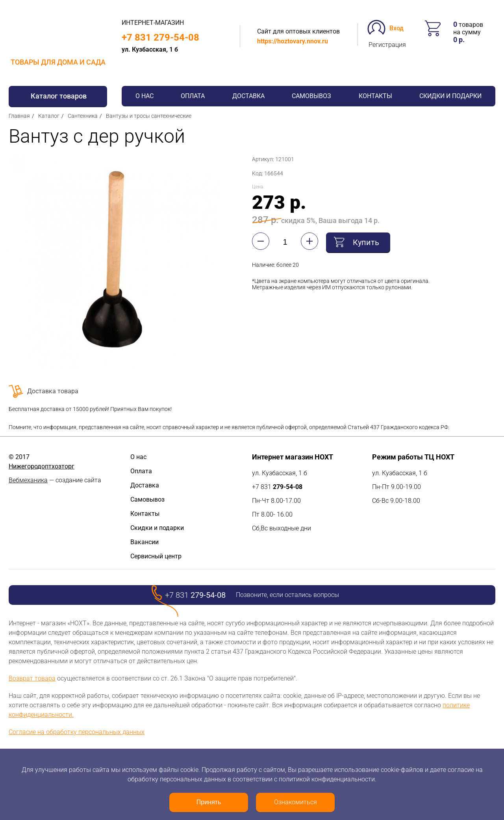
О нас (145, 96)
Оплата (193, 96)
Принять (209, 802)
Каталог (49, 116)
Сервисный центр (156, 556)
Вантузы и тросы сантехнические (149, 116)
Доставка (248, 96)
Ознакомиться (296, 802)
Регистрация (387, 45)
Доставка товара (53, 391)
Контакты (375, 96)
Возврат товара (32, 678)
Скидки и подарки (450, 96)
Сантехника (83, 116)
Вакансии (145, 542)
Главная (19, 116)
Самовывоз (311, 96)
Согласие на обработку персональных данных (77, 732)
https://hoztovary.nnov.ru (293, 41)
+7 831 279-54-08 (160, 37)
